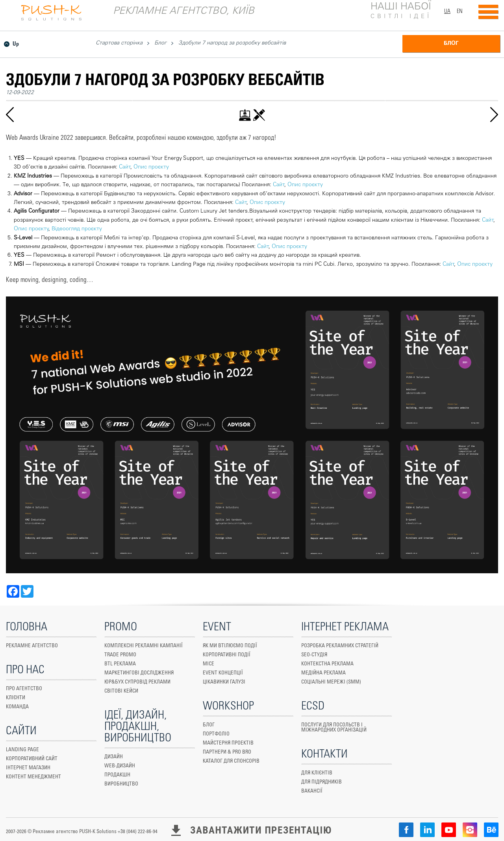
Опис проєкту (151, 167)
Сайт (125, 167)
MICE (208, 664)
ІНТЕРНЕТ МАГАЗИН (28, 768)
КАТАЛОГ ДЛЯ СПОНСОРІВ (231, 761)
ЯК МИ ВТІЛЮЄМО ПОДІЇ (230, 646)
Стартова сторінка (119, 43)
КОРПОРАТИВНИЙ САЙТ (32, 759)
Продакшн (117, 775)
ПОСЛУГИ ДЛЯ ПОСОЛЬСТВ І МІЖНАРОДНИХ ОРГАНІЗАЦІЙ (334, 728)
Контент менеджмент (33, 777)
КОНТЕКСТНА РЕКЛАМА (327, 664)
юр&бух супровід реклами (137, 682)
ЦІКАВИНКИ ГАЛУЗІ (224, 682)
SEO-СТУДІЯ (314, 655)
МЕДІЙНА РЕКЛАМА (323, 673)
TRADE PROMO (120, 655)
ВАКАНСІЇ (312, 791)
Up (16, 44)
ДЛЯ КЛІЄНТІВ (317, 773)
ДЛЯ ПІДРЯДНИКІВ (321, 782)
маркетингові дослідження (139, 673)
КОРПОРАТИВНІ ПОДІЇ (227, 655)
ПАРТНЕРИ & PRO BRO (227, 752)
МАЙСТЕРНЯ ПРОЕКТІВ (228, 743)
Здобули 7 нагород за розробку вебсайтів (232, 43)
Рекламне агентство (32, 646)
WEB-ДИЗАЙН (120, 766)
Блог (160, 43)
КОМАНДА (17, 707)
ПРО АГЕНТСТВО (24, 689)
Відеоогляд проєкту (77, 229)
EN (460, 11)
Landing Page (22, 750)
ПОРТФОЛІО (216, 734)
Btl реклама (120, 664)
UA (447, 11)
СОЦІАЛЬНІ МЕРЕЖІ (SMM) (331, 682)
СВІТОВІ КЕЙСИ (121, 691)
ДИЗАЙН (114, 757)
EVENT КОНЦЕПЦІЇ (223, 673)
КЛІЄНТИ (16, 698)
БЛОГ (451, 44)
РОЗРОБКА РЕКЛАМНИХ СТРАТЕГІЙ (340, 646)
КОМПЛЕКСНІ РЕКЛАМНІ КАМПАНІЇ (144, 646)
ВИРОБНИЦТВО (121, 784)
